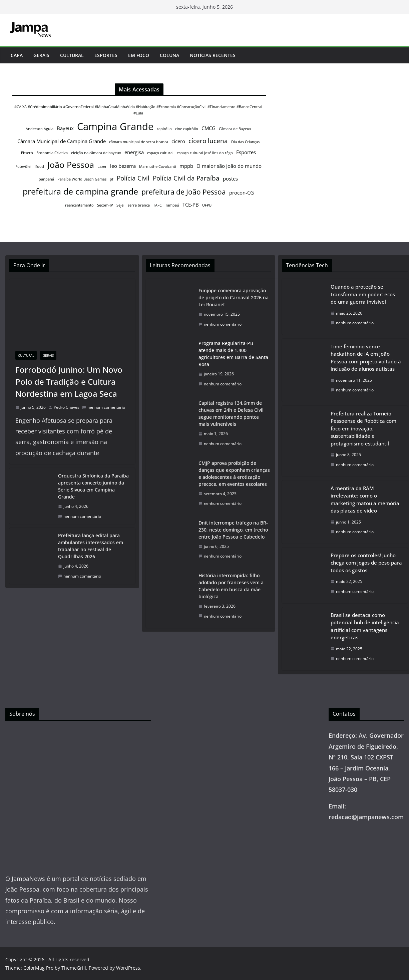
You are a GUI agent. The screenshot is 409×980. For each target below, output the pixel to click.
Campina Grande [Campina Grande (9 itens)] (115, 126)
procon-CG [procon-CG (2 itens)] (242, 193)
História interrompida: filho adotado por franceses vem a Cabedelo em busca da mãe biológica (231, 586)
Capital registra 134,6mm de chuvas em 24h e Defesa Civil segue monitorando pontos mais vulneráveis (231, 413)
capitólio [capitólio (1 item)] (164, 129)
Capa (17, 55)
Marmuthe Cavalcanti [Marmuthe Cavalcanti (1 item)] (158, 167)
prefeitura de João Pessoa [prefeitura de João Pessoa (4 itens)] (184, 192)
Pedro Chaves (67, 407)
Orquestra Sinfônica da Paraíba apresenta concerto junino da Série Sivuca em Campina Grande (93, 486)
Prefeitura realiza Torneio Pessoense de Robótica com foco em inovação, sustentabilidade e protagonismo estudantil (363, 428)
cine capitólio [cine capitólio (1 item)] (187, 129)
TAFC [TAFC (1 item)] (157, 205)
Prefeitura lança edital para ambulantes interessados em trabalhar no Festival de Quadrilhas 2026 (91, 546)
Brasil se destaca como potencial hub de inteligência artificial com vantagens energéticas (365, 626)
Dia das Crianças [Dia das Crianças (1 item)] (245, 142)
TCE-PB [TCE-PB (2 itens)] (191, 205)
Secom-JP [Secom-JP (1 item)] (105, 205)
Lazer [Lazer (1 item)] (102, 167)
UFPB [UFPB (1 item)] (207, 205)
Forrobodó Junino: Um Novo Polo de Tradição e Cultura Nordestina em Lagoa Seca (69, 382)
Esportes (106, 55)
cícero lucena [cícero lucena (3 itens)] (208, 141)
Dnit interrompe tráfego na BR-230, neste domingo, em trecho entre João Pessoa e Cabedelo (233, 530)
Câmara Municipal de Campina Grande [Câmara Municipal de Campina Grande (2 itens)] (62, 141)
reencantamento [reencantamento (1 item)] (79, 205)
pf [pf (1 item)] (112, 179)
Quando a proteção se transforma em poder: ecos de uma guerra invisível (363, 294)
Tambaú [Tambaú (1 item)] (172, 205)
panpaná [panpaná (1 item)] (46, 179)
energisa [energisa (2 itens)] (134, 152)
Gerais (41, 55)
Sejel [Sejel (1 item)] (120, 205)
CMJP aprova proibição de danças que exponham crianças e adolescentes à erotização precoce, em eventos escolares (234, 473)
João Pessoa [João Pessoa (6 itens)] (71, 165)
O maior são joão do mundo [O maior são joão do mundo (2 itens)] (229, 166)
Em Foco (139, 55)
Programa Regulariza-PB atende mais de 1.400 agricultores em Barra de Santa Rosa (233, 354)
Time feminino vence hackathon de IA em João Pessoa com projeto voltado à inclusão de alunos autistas (366, 358)
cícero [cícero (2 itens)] (178, 141)
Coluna (169, 55)
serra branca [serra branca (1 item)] (139, 205)
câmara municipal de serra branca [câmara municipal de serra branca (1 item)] (139, 142)
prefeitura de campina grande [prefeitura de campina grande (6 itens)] (80, 191)
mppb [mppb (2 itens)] (186, 166)
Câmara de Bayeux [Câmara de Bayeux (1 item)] (235, 129)
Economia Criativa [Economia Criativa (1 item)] (52, 153)
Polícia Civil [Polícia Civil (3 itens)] (133, 178)
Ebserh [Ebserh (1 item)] (27, 153)
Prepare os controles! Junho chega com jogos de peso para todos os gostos (366, 563)
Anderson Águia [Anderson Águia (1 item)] (40, 129)
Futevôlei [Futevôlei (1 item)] (23, 167)
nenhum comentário (104, 407)
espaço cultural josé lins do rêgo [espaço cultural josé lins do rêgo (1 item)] (205, 153)
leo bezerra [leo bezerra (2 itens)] (123, 166)
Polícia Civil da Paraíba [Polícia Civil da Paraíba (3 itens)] (186, 178)
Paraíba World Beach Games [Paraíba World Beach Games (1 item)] (82, 179)
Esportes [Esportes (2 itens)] (246, 152)
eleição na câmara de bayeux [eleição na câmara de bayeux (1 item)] (96, 153)
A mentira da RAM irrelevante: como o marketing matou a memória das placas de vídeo (365, 500)
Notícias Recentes (213, 55)
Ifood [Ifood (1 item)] (39, 167)
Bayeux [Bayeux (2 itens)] (65, 128)
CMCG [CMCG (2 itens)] (209, 128)
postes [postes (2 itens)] (230, 179)
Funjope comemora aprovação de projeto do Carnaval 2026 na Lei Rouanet (234, 297)
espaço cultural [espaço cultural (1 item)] (160, 153)
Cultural (72, 55)
